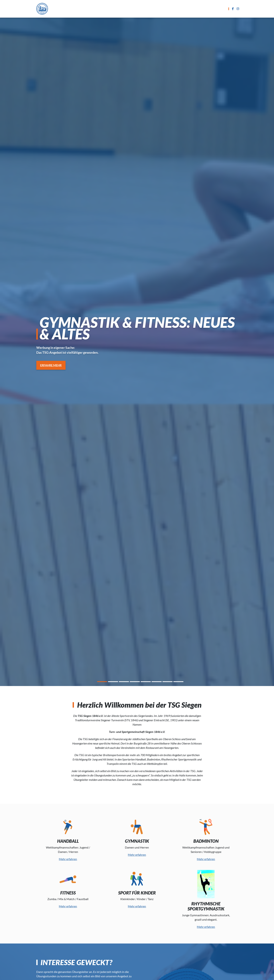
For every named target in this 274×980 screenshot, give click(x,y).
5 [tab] (146, 682)
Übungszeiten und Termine (138, 9)
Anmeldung (171, 9)
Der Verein (213, 9)
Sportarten (103, 9)
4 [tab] (135, 682)
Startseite (81, 9)
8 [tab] (178, 682)
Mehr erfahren (68, 859)
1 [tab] (102, 682)
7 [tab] (168, 682)
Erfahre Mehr (51, 365)
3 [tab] (124, 682)
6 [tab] (157, 682)
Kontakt (192, 9)
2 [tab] (113, 682)
